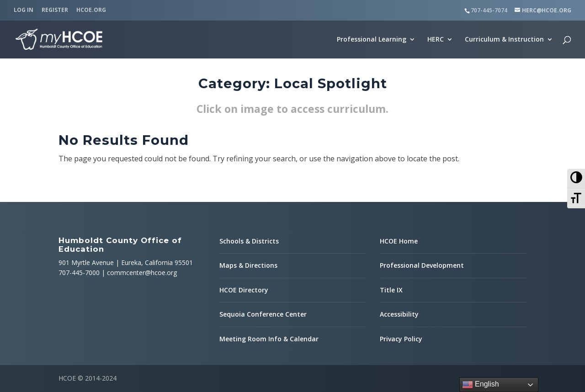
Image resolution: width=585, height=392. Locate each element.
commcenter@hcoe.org (142, 273)
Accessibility (399, 314)
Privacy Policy (401, 339)
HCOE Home (399, 241)
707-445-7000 (79, 273)
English (481, 385)
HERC (436, 40)
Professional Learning (372, 40)
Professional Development (422, 265)
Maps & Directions (248, 265)
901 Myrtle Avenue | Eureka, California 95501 (126, 262)
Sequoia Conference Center (263, 314)
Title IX (391, 290)
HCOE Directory (244, 290)
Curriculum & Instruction (504, 40)
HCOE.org (91, 11)
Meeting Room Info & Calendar (269, 339)
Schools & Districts (249, 241)
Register (55, 11)
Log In (24, 11)
